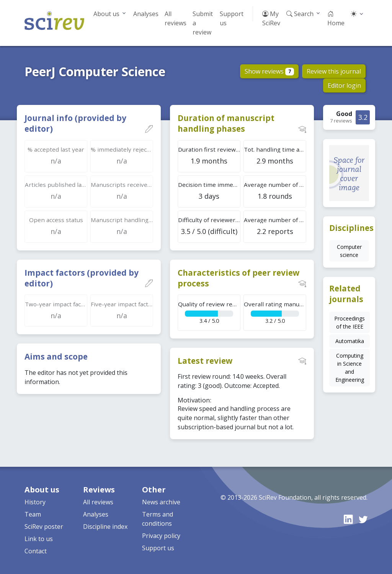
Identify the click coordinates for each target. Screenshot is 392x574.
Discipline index (105, 527)
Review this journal (334, 71)
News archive (161, 502)
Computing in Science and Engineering (350, 368)
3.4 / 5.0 (209, 312)
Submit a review (203, 23)
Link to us (39, 539)
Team (33, 514)
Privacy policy (161, 536)
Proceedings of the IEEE (350, 322)
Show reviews (269, 71)
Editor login (344, 85)
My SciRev (271, 18)
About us (106, 14)
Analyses (146, 14)
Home (336, 18)
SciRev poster (44, 527)
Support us (232, 18)
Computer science (349, 251)
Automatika (350, 341)
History (35, 502)
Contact (36, 551)
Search (300, 14)
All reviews (176, 18)
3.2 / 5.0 (275, 312)
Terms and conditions (158, 519)
